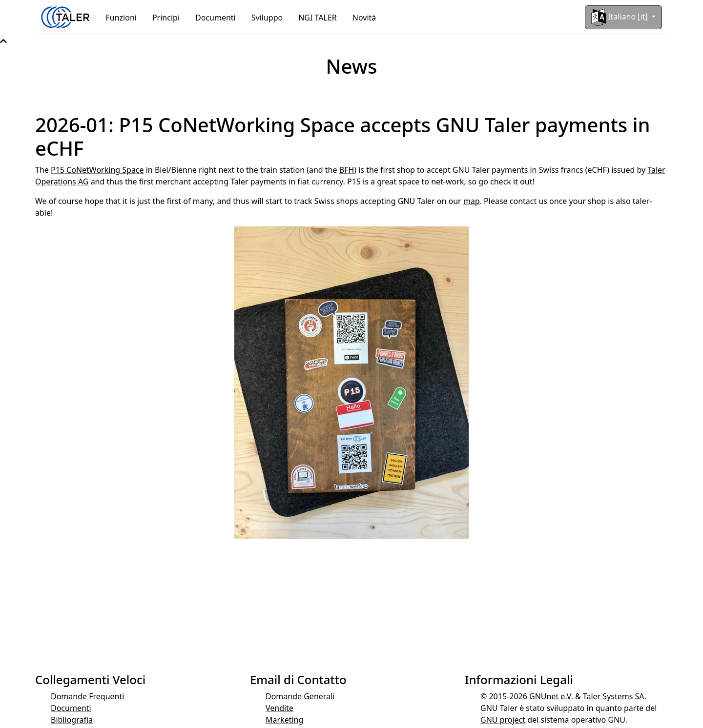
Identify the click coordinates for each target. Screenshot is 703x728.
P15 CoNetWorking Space (97, 170)
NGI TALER (318, 18)
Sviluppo (267, 18)
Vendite (279, 708)
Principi (166, 18)
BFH (347, 170)
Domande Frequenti (87, 696)
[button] (3, 41)
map (472, 201)
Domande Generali (300, 696)
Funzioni (121, 18)
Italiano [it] (620, 17)
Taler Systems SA (614, 696)
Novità (364, 18)
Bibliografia (72, 720)
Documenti (216, 18)
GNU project (503, 720)
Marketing (284, 720)
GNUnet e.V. (551, 696)
